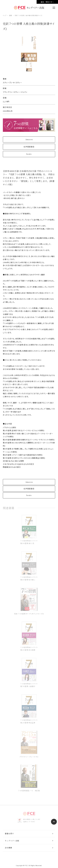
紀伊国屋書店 (29, 147)
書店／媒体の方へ (47, 2)
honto (29, 154)
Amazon (29, 139)
